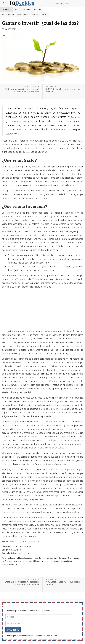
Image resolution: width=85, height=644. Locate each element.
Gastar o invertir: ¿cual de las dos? (40, 23)
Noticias (26, 9)
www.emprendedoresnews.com (25, 541)
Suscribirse (13, 630)
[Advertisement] (25, 309)
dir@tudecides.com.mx (21, 553)
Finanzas (37, 9)
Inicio (17, 9)
